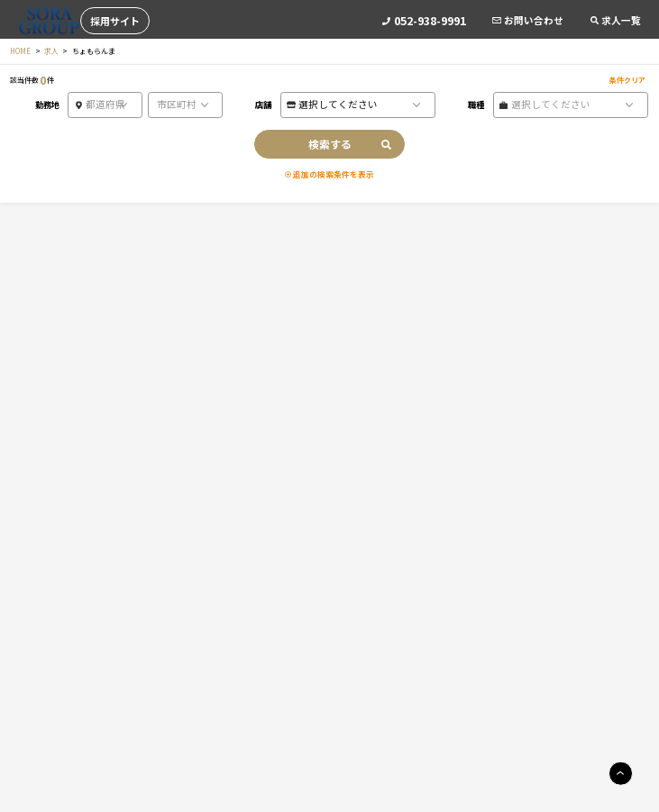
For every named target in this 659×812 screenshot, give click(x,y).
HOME (20, 51)
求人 (51, 51)
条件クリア (627, 80)
